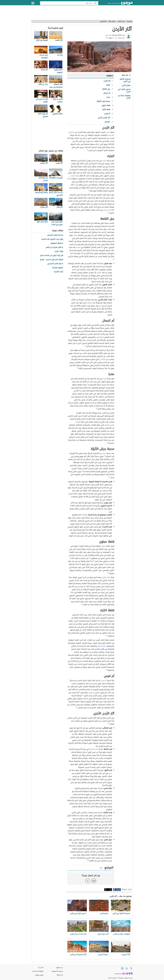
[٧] (97, 408)
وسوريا (91, 693)
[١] (85, 147)
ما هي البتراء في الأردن (124, 90)
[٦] (85, 346)
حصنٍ (110, 773)
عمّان (75, 235)
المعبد (99, 273)
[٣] (89, 190)
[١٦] (109, 724)
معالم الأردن (126, 85)
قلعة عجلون (106, 577)
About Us (60, 975)
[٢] (87, 150)
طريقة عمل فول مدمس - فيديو (52, 260)
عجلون (103, 546)
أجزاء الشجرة (58, 272)
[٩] (113, 462)
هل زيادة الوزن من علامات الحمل (51, 255)
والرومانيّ (100, 337)
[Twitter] (127, 968)
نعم (94, 881)
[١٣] (107, 635)
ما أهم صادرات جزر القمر (54, 247)
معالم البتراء (75, 176)
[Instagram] (122, 968)
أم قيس (104, 680)
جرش (104, 453)
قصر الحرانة (94, 749)
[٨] (105, 456)
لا (88, 881)
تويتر (110, 890)
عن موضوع (59, 967)
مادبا (105, 379)
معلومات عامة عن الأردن (124, 97)
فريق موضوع (39, 975)
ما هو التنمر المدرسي (55, 264)
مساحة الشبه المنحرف (55, 235)
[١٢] (94, 561)
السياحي (106, 210)
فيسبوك (118, 890)
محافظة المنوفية (57, 243)
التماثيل (90, 303)
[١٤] (102, 686)
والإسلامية (102, 646)
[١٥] (83, 695)
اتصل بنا (41, 967)
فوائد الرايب (59, 251)
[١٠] (79, 546)
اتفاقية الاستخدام (38, 971)
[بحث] (95, 3)
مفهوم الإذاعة (58, 268)
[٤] (109, 212)
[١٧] (88, 860)
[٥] (113, 259)
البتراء (104, 161)
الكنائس (103, 359)
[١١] (90, 558)
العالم (78, 247)
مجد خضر (108, 35)
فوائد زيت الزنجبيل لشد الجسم (52, 239)
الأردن (108, 132)
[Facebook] (131, 968)
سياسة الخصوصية (57, 971)
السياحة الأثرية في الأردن (125, 80)
